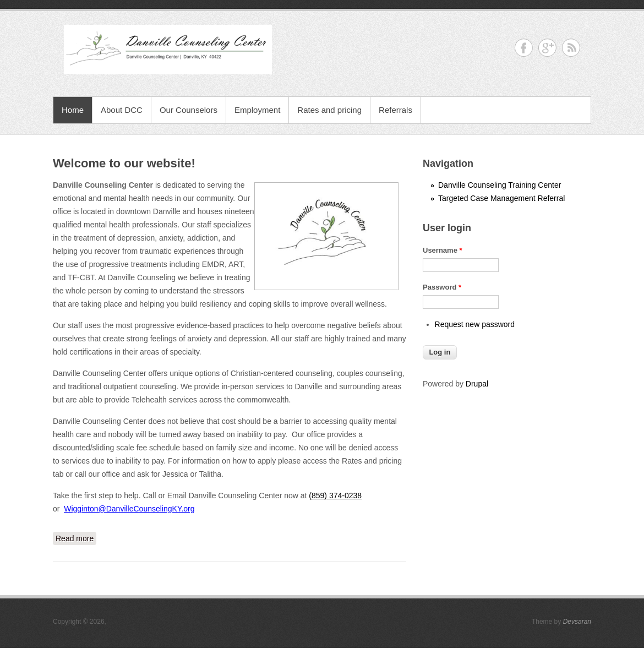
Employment (257, 110)
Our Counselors (189, 110)
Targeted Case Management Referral (501, 198)
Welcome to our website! (124, 163)
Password (442, 287)
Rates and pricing (329, 110)
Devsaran (577, 622)
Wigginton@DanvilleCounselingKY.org (129, 509)
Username (443, 250)
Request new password (475, 324)
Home (73, 110)
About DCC (122, 110)
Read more (76, 537)
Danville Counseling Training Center (500, 185)
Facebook (524, 48)
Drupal (477, 384)
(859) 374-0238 (335, 495)
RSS (571, 48)
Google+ (547, 48)
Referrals (395, 110)
